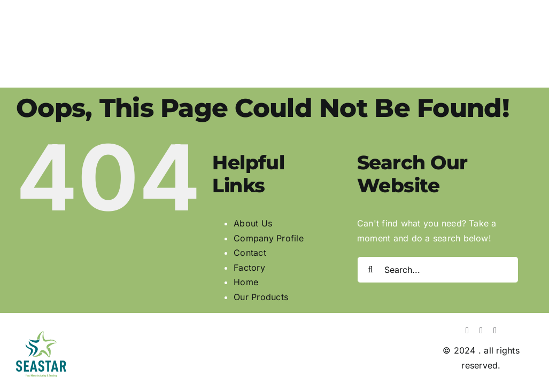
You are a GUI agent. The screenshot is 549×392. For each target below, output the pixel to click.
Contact (250, 253)
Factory (249, 268)
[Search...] (438, 270)
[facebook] (467, 331)
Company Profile (269, 238)
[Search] (370, 270)
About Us (253, 223)
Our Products (261, 297)
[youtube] (495, 331)
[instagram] (481, 331)
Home (246, 282)
